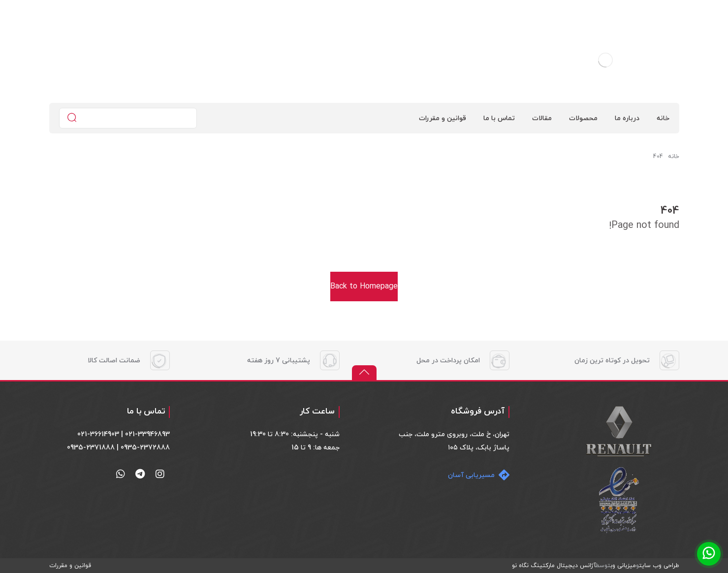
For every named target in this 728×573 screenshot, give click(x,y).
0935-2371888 (91, 448)
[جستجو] (72, 118)
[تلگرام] (140, 474)
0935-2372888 (145, 448)
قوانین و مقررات (70, 566)
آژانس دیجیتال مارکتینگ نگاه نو (554, 566)
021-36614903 (98, 434)
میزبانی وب (623, 566)
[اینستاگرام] (160, 474)
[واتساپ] (121, 474)
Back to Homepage (364, 286)
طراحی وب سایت (659, 566)
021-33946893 (147, 434)
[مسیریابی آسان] (476, 475)
